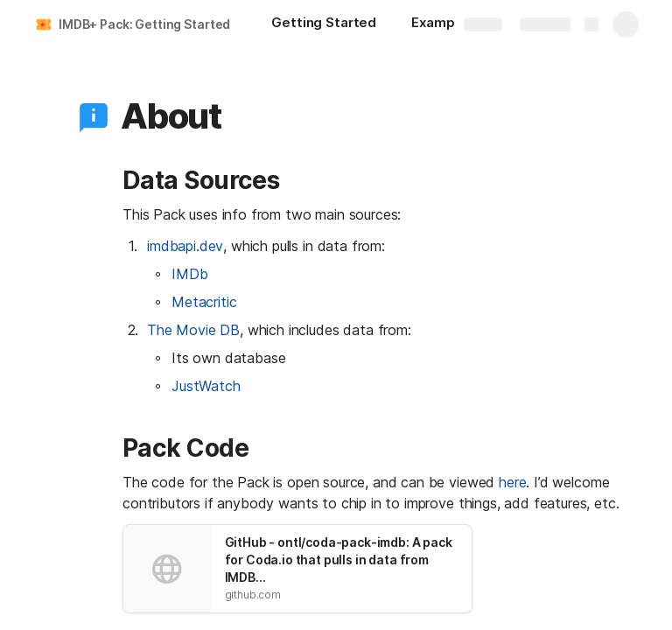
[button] (94, 116)
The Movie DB (193, 330)
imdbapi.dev (185, 246)
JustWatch (206, 386)
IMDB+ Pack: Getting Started (144, 24)
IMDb (189, 274)
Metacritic (204, 302)
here (512, 482)
